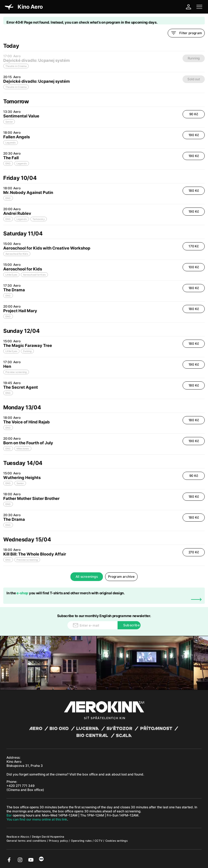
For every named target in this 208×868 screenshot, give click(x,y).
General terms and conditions (27, 841)
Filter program (186, 33)
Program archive (121, 577)
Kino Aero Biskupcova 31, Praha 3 (25, 764)
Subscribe (131, 625)
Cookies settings (116, 841)
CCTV (99, 841)
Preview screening (16, 372)
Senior (9, 122)
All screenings (87, 577)
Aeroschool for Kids (17, 254)
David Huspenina (53, 837)
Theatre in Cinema (16, 87)
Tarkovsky (39, 219)
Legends (11, 143)
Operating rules (82, 841)
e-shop (22, 593)
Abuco (25, 837)
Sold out (194, 79)
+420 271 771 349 (21, 786)
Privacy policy (59, 841)
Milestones (23, 449)
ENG (8, 163)
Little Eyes (11, 275)
